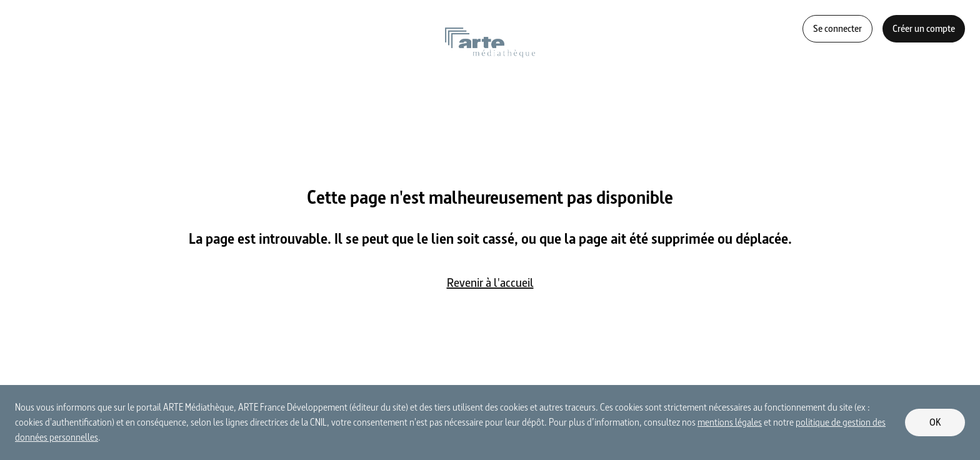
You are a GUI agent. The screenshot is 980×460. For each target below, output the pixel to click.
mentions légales (730, 422)
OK (935, 422)
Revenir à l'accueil (490, 282)
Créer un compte (924, 28)
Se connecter (837, 28)
